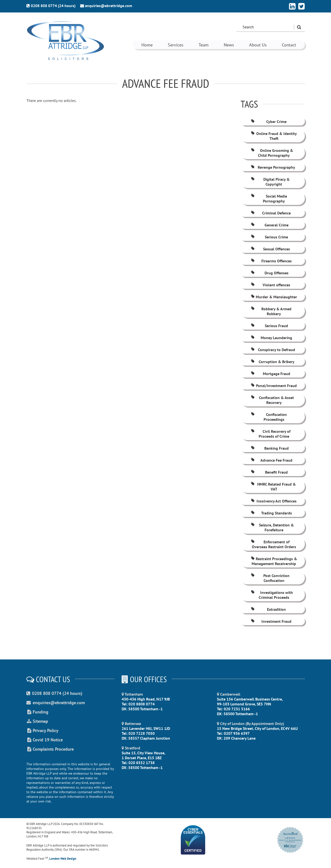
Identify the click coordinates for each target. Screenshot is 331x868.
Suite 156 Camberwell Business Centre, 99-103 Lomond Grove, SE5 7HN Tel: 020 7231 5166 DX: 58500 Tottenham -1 (250, 704)
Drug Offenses (269, 273)
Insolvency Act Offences (273, 501)
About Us (258, 45)
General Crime (269, 225)
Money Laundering (271, 338)
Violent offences (270, 285)
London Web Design (63, 859)
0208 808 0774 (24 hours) (51, 6)
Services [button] (176, 45)
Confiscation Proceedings (269, 417)
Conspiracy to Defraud (273, 350)
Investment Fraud (271, 621)
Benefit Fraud (269, 472)
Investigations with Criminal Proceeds (272, 595)
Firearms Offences (271, 261)
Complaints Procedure (50, 749)
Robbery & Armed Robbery (271, 311)
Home (147, 45)
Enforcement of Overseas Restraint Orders (273, 544)
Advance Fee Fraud (271, 460)
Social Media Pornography (269, 199)
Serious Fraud (269, 326)
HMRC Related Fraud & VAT (273, 487)
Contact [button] (289, 45)
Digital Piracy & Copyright (270, 182)
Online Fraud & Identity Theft (274, 136)
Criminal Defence (271, 213)
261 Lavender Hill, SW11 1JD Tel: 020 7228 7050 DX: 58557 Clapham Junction (146, 731)
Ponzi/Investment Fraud (274, 386)
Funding (37, 712)
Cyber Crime (268, 122)
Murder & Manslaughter (274, 297)
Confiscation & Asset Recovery (272, 400)
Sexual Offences (270, 249)
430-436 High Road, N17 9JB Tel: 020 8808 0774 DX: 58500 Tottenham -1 (146, 701)
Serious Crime (269, 237)
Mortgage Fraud (270, 374)
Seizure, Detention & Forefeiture (272, 527)
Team (204, 45)
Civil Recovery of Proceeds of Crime (270, 434)
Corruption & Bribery (272, 362)
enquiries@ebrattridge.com (106, 6)
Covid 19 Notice (45, 740)
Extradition (268, 609)
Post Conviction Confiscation (270, 578)
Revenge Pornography (273, 167)
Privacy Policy (42, 730)
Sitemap (37, 721)
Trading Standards (271, 513)
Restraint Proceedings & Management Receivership (274, 561)
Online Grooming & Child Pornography (272, 153)
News (229, 45)
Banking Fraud (270, 448)
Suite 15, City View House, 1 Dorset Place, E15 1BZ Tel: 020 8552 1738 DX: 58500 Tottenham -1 (144, 758)
